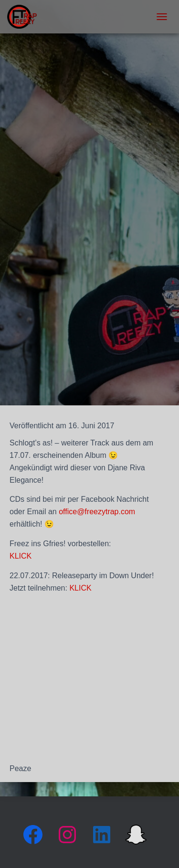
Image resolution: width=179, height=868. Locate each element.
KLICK (21, 556)
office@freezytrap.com (97, 512)
